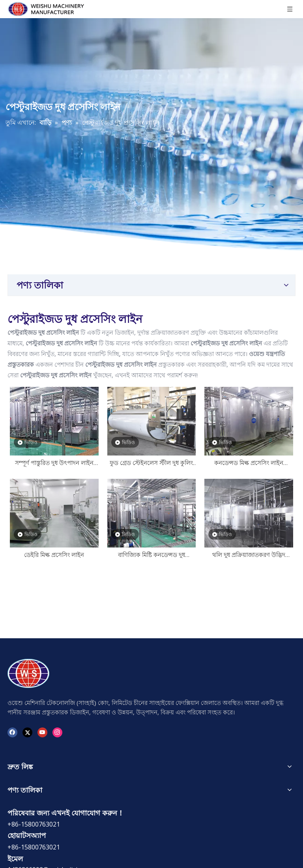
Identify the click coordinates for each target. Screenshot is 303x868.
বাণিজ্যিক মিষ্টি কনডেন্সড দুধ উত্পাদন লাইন (151, 555)
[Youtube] (42, 732)
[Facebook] (12, 732)
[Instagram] (57, 732)
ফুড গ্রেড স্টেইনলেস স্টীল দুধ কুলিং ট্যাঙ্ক (151, 463)
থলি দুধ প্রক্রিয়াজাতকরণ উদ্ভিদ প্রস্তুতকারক (249, 555)
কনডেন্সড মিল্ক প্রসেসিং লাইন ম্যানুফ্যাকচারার (249, 463)
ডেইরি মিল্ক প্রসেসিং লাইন (54, 555)
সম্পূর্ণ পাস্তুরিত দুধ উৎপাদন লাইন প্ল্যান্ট (54, 463)
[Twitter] (27, 732)
